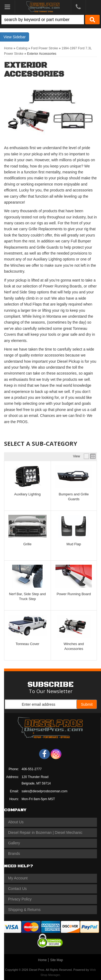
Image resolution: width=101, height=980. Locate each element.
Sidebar (19, 37)
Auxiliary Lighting (27, 494)
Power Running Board (74, 594)
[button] (50, 20)
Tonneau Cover (27, 644)
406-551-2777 (32, 769)
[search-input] (43, 20)
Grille (27, 544)
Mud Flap (74, 544)
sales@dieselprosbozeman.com (44, 791)
